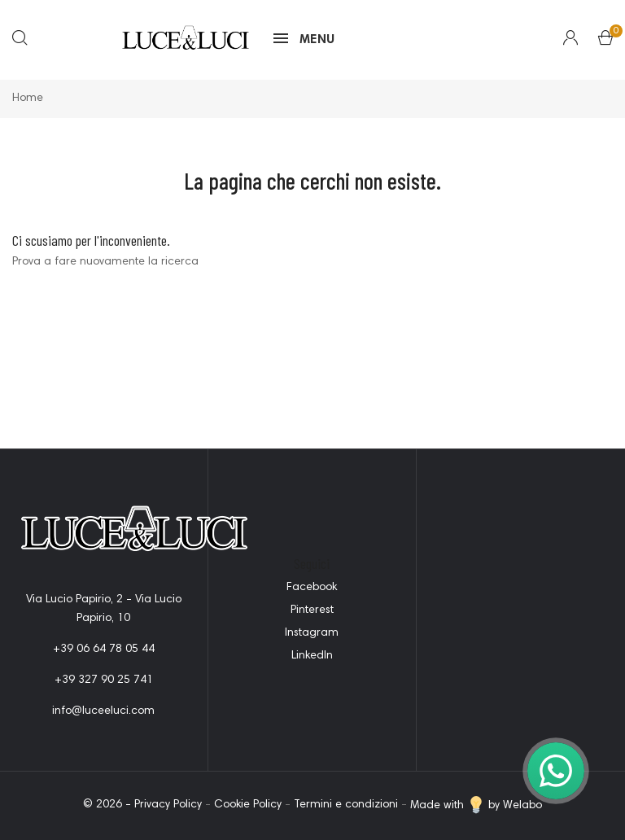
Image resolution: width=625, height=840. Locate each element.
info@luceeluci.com (103, 711)
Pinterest (312, 610)
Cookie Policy (248, 806)
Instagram (312, 633)
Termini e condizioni (346, 806)
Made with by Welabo (476, 806)
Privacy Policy (168, 806)
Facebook (312, 588)
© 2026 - (109, 806)
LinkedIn (312, 656)
